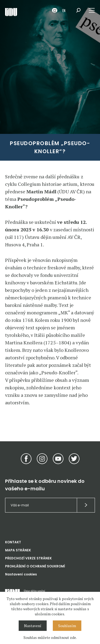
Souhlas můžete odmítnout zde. (50, 637)
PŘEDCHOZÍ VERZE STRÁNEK (28, 558)
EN (64, 10)
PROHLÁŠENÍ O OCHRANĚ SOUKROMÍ (35, 566)
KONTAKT (13, 542)
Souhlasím (67, 626)
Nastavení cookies (21, 574)
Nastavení (33, 626)
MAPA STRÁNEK (18, 550)
